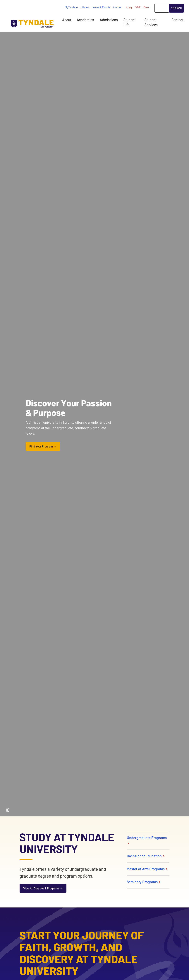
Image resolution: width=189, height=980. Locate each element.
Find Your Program (41, 446)
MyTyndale (71, 7)
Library (85, 7)
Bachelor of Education (146, 856)
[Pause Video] (8, 810)
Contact (177, 20)
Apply (129, 7)
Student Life (129, 22)
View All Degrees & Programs (41, 888)
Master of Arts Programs (148, 869)
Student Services (151, 22)
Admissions (109, 20)
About (67, 20)
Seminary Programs (144, 882)
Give (146, 7)
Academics (85, 20)
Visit (138, 7)
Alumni (117, 7)
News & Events (101, 7)
